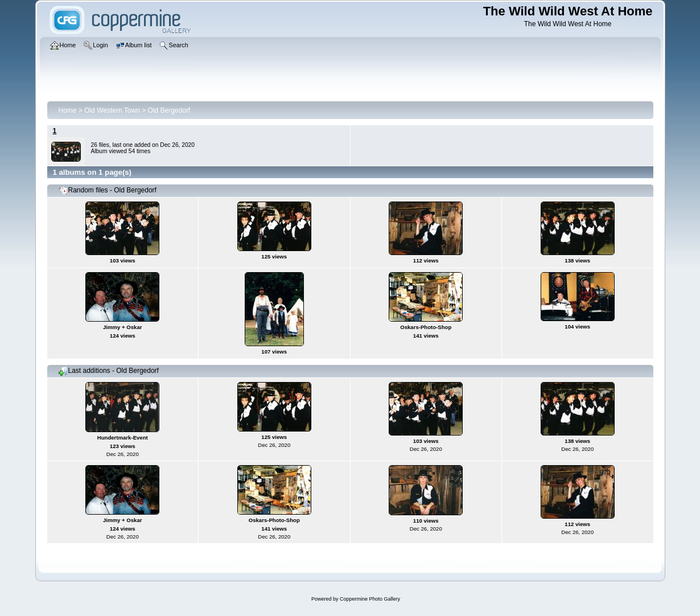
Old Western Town (112, 110)
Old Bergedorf (169, 110)
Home (68, 110)
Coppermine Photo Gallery (370, 599)
